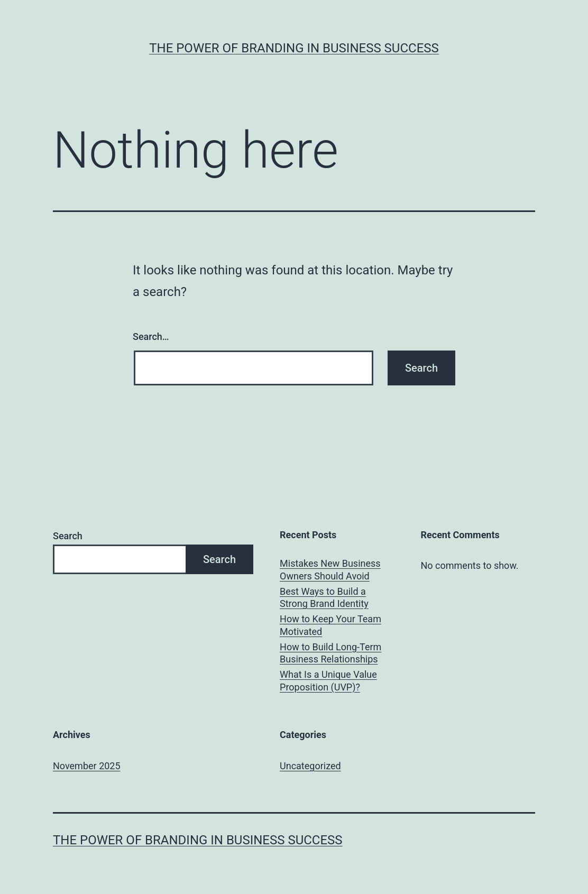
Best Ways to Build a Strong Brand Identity (324, 597)
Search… (151, 337)
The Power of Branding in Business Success (294, 48)
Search (68, 536)
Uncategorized (310, 766)
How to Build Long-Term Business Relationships (330, 653)
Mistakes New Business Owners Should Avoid (330, 569)
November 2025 (87, 766)
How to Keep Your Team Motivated (330, 625)
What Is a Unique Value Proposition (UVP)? (328, 680)
